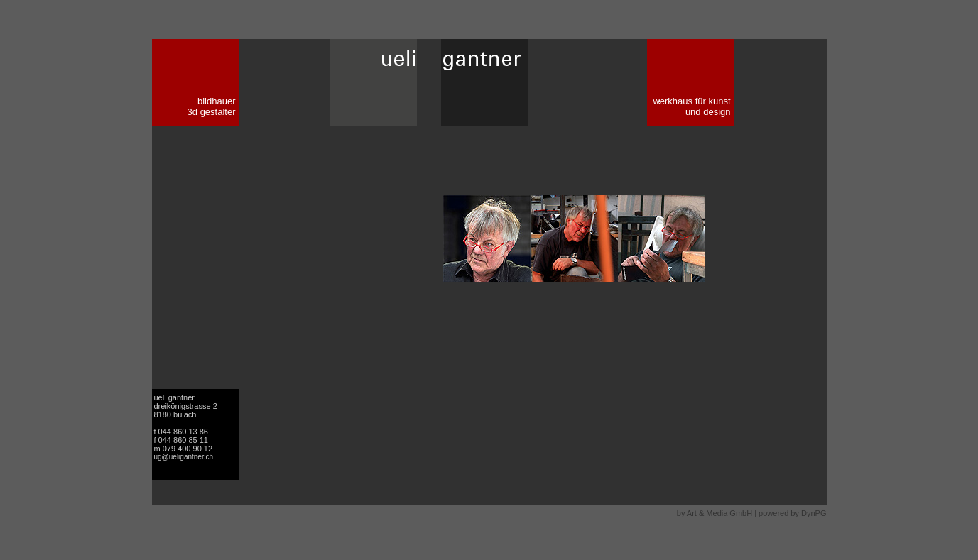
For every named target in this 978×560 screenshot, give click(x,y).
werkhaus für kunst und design (691, 106)
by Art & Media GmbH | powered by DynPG (752, 513)
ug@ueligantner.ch (184, 457)
